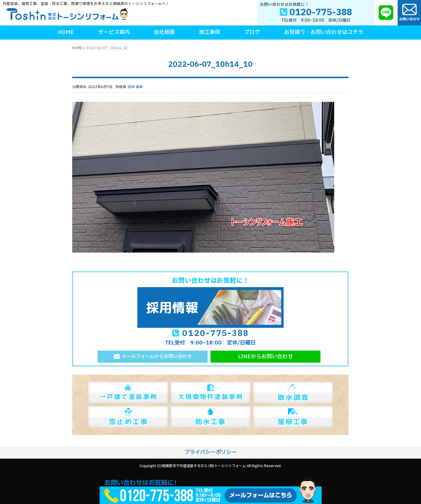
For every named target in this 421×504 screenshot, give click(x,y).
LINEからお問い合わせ (265, 357)
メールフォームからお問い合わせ (157, 356)
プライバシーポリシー (211, 452)
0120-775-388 (215, 334)
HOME (77, 48)
